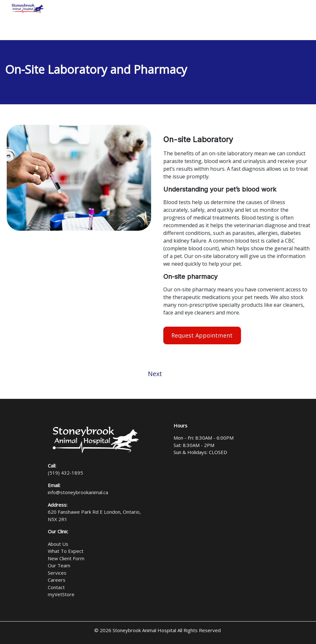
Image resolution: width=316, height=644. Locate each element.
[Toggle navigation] (303, 9)
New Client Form (66, 558)
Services (57, 573)
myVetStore (61, 594)
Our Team (59, 565)
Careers (57, 580)
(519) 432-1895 (65, 473)
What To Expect (66, 551)
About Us (58, 544)
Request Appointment (202, 335)
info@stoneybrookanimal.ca (78, 492)
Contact (56, 587)
